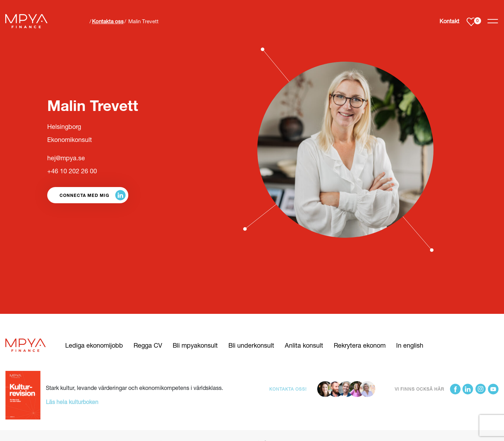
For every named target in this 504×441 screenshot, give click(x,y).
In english (410, 345)
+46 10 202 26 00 (72, 171)
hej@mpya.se (66, 158)
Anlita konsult (304, 345)
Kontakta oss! (288, 389)
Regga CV (148, 345)
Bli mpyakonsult (195, 345)
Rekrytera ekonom (360, 345)
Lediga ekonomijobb (94, 345)
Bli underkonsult (251, 345)
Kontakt (449, 21)
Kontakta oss (108, 21)
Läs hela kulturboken (72, 402)
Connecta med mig (84, 195)
